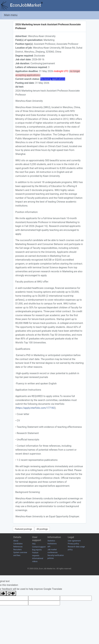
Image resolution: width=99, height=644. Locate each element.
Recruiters (18, 550)
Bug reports (37, 550)
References (18, 547)
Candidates (18, 544)
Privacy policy (73, 544)
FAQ (34, 544)
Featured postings (23, 529)
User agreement (74, 541)
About (16, 541)
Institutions (52, 544)
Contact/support (39, 547)
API (49, 547)
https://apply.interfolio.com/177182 (35, 408)
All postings (42, 529)
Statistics (51, 541)
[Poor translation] (11, 593)
